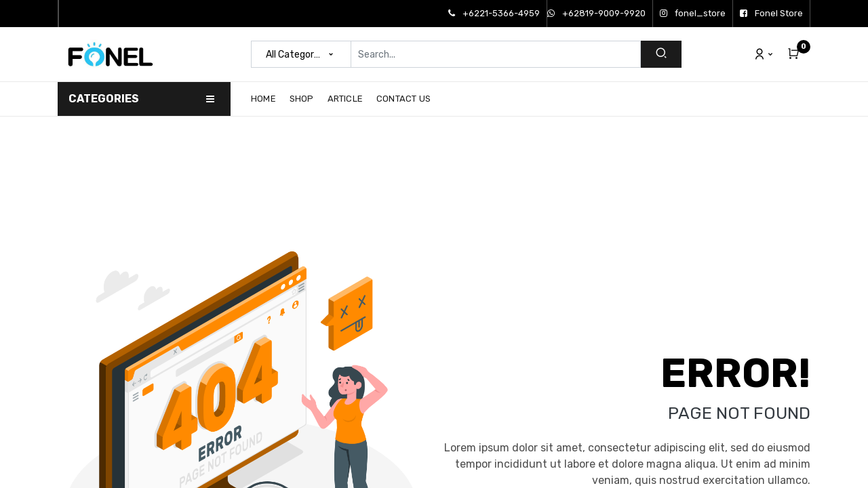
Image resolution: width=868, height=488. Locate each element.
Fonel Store (771, 13)
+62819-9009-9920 (596, 13)
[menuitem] (267, 99)
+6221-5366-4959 (494, 13)
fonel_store (693, 13)
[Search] (661, 54)
